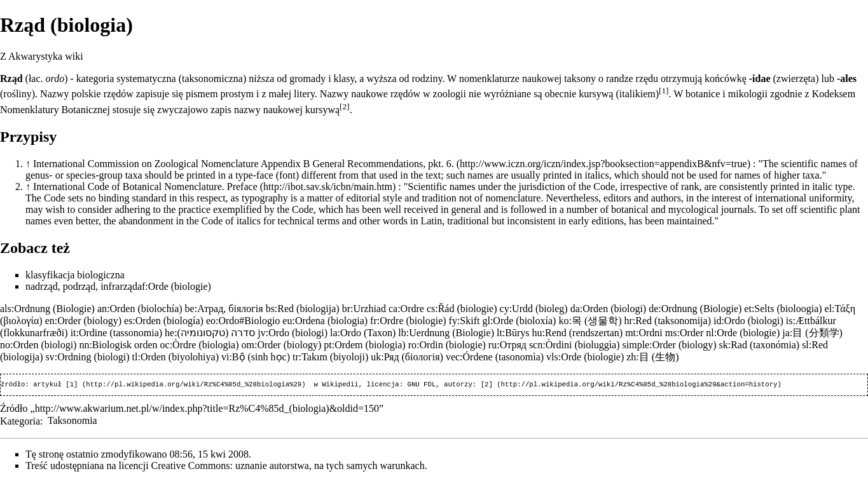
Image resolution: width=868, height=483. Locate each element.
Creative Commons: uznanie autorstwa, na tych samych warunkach (288, 467)
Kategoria (20, 422)
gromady (307, 78)
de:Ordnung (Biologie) (695, 309)
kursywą (596, 94)
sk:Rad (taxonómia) (759, 345)
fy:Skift (465, 321)
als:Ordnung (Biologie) (47, 309)
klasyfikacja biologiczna (75, 275)
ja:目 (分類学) (812, 333)
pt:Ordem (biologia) (364, 345)
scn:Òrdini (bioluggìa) (575, 345)
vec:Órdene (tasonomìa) (495, 357)
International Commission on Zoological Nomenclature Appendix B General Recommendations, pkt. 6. (244, 164)
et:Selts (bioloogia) (783, 309)
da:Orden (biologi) (609, 309)
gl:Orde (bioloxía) (519, 321)
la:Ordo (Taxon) (363, 333)
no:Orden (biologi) (38, 345)
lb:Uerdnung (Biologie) (446, 333)
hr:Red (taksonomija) (668, 321)
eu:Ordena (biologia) (325, 321)
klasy (344, 78)
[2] (345, 106)
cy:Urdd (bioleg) (534, 309)
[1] (664, 91)
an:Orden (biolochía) (140, 309)
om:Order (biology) (281, 345)
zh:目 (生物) (652, 357)
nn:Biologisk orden (118, 345)
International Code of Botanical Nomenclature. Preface (145, 187)
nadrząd (42, 286)
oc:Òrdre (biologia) (200, 345)
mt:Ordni (644, 333)
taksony (580, 78)
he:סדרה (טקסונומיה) (210, 333)
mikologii (748, 94)
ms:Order (684, 333)
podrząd (79, 286)
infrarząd (119, 286)
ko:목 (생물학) (590, 321)
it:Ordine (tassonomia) (116, 333)
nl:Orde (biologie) (743, 333)
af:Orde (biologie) (174, 286)
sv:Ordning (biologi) (88, 357)
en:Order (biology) (83, 321)
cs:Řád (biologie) (462, 309)
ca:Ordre (406, 309)
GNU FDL (421, 385)
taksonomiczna (212, 78)
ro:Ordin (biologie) (447, 345)
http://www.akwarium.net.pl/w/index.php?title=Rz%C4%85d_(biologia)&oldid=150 (207, 410)
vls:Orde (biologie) (585, 357)
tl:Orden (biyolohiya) (176, 357)
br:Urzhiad (364, 309)
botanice (703, 94)
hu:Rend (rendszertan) (578, 333)
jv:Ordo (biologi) (293, 333)
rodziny (427, 78)
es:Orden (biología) (164, 321)
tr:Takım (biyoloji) (330, 357)
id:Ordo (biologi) (748, 321)
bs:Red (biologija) (303, 309)
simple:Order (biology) (670, 345)
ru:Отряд (507, 345)
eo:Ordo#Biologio (243, 321)
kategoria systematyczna (126, 78)
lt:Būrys (513, 333)
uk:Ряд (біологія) (407, 357)
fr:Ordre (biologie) (408, 321)
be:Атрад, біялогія (224, 309)
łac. (36, 78)
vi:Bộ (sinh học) (256, 357)
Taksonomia (72, 422)
